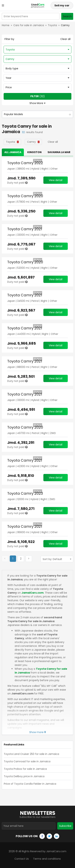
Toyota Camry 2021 (25, 229)
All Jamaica (13, 152)
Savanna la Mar (59, 152)
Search (67, 16)
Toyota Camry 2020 (25, 196)
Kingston (34, 152)
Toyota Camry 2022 (25, 163)
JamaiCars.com (33, 593)
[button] (21, 559)
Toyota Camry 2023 (25, 493)
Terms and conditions (47, 859)
